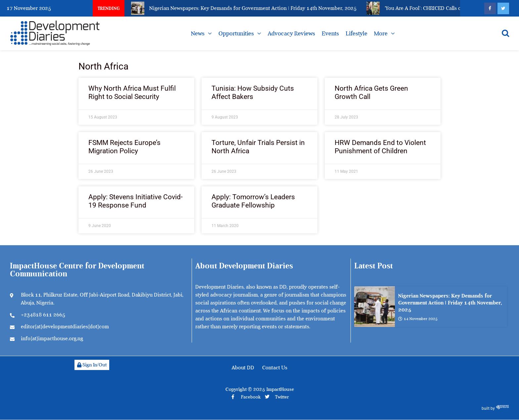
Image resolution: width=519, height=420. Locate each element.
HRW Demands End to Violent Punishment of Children (380, 147)
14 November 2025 (418, 319)
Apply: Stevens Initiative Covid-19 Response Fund (136, 201)
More (381, 33)
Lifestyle (356, 33)
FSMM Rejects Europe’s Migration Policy (124, 147)
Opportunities (236, 33)
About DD (243, 368)
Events (330, 33)
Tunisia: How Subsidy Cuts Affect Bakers (253, 93)
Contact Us (275, 368)
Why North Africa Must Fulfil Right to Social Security (132, 93)
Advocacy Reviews (291, 33)
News (198, 33)
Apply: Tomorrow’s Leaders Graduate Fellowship (253, 201)
